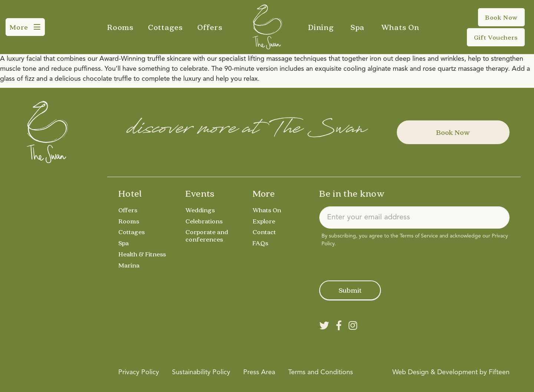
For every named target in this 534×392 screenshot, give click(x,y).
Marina (129, 265)
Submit (350, 290)
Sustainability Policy (201, 372)
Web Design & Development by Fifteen (451, 372)
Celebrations (204, 221)
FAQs (260, 243)
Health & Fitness (142, 254)
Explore (264, 221)
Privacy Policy (139, 372)
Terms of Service (419, 236)
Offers (210, 27)
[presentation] (376, 262)
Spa (357, 27)
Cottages (165, 27)
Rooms (120, 27)
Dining (321, 27)
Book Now (453, 132)
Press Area (259, 372)
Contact (264, 232)
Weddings (200, 210)
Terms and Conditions (321, 372)
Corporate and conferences (207, 235)
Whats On (400, 27)
